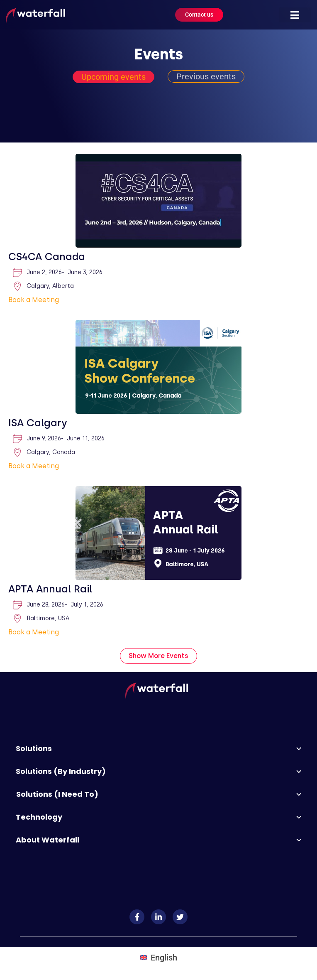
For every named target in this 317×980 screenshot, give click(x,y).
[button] (295, 15)
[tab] (113, 77)
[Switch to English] (158, 957)
